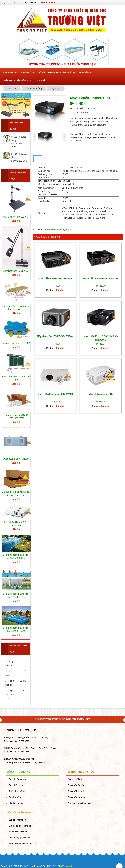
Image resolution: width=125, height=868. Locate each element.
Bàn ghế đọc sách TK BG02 (16, 343)
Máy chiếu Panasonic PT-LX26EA (55, 394)
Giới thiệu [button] (28, 73)
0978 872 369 (19, 161)
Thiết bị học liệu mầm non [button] (18, 81)
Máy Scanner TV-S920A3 (16, 217)
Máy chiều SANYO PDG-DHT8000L (56, 336)
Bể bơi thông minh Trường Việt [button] (57, 73)
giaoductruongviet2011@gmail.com (29, 762)
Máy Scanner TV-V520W (16, 271)
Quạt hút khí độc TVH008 (16, 459)
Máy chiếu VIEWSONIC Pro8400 (55, 278)
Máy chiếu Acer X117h (101, 394)
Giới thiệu (13, 3)
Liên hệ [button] (41, 81)
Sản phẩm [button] (85, 73)
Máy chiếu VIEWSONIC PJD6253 (101, 278)
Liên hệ (24, 3)
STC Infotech (66, 866)
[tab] (38, 159)
